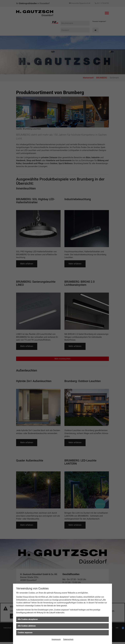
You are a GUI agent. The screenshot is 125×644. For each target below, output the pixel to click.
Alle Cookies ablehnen (27, 626)
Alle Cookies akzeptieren (28, 619)
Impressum (56, 639)
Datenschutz (68, 639)
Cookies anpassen (25, 633)
